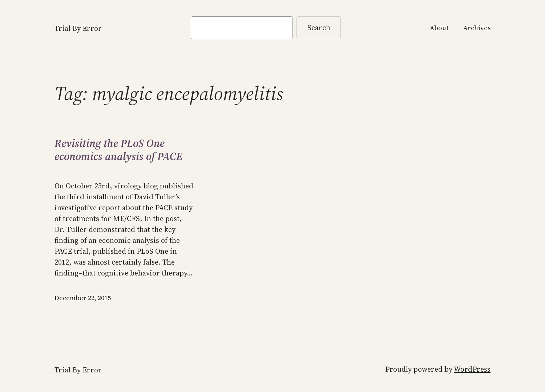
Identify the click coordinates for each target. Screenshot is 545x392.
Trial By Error (78, 28)
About (439, 28)
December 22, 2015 (83, 298)
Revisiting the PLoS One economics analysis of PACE (118, 150)
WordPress (472, 369)
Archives (477, 28)
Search (319, 28)
